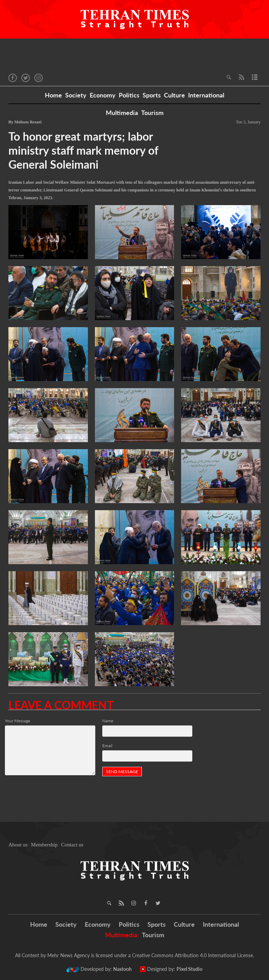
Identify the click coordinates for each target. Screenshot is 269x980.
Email (107, 746)
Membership (44, 845)
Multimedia (122, 113)
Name (108, 721)
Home (53, 95)
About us (18, 845)
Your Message (18, 721)
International (206, 95)
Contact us (72, 845)
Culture (174, 95)
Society (76, 95)
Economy (103, 95)
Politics (129, 95)
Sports (152, 95)
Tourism (152, 113)
